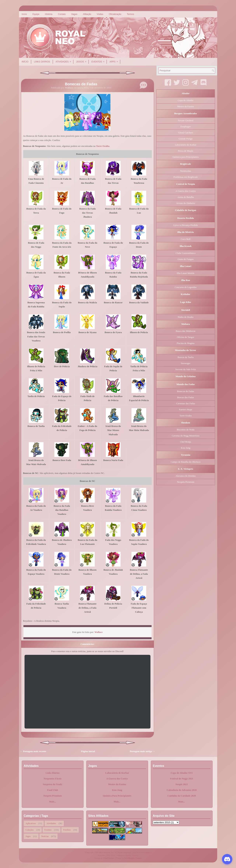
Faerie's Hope (186, 409)
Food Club (53, 790)
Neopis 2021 (182, 784)
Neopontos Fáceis (53, 779)
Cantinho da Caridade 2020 (182, 796)
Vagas (74, 14)
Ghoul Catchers (186, 133)
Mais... (52, 802)
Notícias (45, 836)
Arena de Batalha (185, 197)
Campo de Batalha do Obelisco (186, 462)
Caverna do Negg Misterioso (186, 436)
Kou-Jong (186, 448)
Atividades (65, 60)
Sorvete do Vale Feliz (186, 369)
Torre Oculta (103, 146)
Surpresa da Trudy (53, 784)
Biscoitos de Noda (186, 430)
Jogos (82, 60)
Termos (130, 14)
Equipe (36, 14)
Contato (62, 14)
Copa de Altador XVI (182, 773)
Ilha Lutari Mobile (185, 273)
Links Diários (42, 62)
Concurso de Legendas (185, 287)
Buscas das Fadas (186, 397)
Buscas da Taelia (186, 357)
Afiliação (87, 14)
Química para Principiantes (186, 157)
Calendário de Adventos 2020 (182, 790)
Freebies (67, 830)
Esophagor (186, 126)
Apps (115, 60)
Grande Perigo (186, 139)
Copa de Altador (186, 100)
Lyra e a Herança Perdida (186, 225)
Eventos (99, 60)
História (49, 14)
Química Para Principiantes (117, 796)
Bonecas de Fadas (81, 84)
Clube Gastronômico (186, 253)
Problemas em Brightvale (185, 177)
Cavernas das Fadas (186, 403)
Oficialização (115, 14)
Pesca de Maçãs (185, 151)
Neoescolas (186, 171)
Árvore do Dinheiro (186, 203)
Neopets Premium (186, 482)
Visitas (100, 14)
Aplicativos (31, 823)
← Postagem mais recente (33, 751)
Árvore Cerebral (186, 120)
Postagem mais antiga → (142, 751)
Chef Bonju (185, 442)
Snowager (186, 363)
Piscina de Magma (185, 343)
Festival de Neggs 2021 (182, 779)
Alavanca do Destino (186, 476)
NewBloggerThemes (133, 858)
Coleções (30, 830)
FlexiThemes (109, 858)
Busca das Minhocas (186, 331)
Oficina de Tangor (185, 337)
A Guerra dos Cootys (186, 191)
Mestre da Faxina (185, 106)
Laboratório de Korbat (185, 145)
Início (24, 14)
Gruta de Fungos (186, 259)
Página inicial (88, 751)
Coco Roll (186, 239)
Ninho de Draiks (186, 317)
